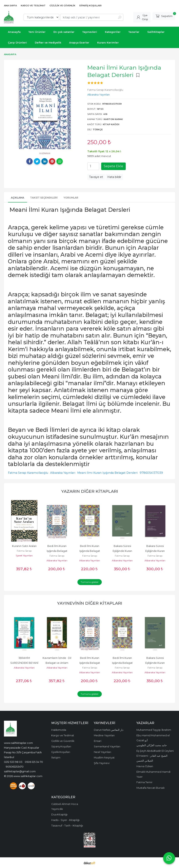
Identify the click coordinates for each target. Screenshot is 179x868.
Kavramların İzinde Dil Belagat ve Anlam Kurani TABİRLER (57, 663)
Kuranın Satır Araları (24, 546)
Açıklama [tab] (18, 198)
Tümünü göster (90, 582)
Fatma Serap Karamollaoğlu (28, 473)
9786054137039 (151, 473)
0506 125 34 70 (34, 762)
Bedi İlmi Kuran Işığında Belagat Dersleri (57, 551)
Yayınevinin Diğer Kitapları (90, 603)
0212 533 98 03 (13, 762)
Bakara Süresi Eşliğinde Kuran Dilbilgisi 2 (155, 551)
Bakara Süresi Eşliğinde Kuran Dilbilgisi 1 (123, 551)
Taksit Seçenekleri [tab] (44, 198)
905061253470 (15, 767)
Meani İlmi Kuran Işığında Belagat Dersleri (107, 473)
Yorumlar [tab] (71, 198)
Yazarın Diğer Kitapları (90, 491)
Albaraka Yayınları (63, 473)
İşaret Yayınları (24, 556)
